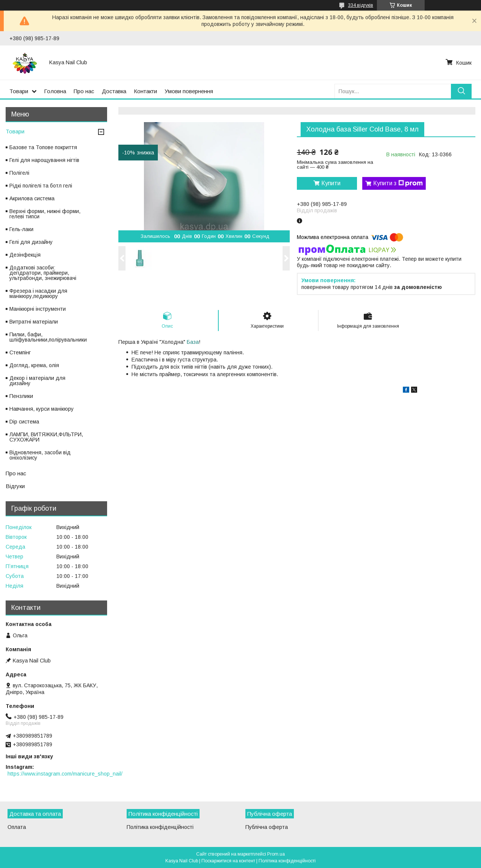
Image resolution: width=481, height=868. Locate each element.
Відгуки (15, 486)
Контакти (145, 91)
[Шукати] (461, 91)
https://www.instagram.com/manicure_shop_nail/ (65, 774)
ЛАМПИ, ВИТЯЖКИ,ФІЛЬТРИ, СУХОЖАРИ (46, 437)
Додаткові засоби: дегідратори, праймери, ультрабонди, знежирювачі (43, 273)
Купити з (398, 183)
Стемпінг (20, 352)
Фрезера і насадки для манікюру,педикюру (38, 293)
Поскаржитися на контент (228, 861)
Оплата (17, 827)
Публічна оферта (267, 827)
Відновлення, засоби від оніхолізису (40, 455)
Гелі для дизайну (31, 242)
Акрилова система (32, 198)
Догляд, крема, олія (34, 365)
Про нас (84, 91)
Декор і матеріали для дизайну (37, 381)
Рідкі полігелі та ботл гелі (41, 186)
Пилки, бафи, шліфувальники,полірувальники (48, 337)
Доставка (114, 91)
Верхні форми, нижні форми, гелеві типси (45, 214)
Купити (331, 183)
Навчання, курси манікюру (42, 409)
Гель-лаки (21, 229)
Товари (19, 91)
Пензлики (21, 396)
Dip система (24, 422)
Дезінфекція (25, 255)
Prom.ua (276, 854)
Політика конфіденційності (160, 827)
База (193, 342)
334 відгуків (361, 5)
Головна (55, 91)
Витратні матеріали (34, 322)
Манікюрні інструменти (38, 309)
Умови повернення (189, 91)
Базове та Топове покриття (43, 147)
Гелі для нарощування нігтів (44, 160)
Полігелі (19, 173)
